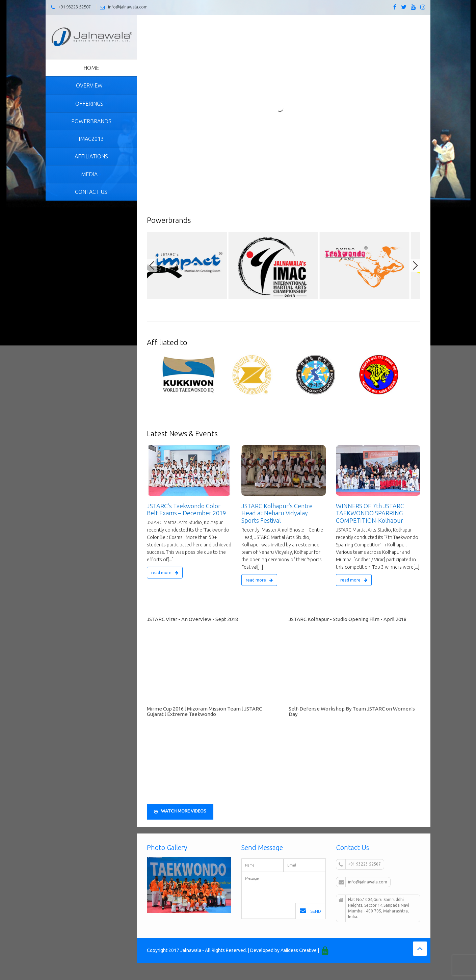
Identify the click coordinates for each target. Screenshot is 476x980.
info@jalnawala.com (128, 7)
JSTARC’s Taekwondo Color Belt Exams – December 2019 (187, 510)
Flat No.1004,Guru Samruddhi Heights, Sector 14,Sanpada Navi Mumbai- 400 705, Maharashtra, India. (374, 908)
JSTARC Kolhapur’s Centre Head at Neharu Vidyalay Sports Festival (277, 513)
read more (165, 573)
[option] (192, 265)
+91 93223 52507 (74, 7)
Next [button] (415, 265)
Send (310, 911)
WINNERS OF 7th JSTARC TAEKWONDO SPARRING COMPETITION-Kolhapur (370, 513)
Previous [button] (152, 265)
